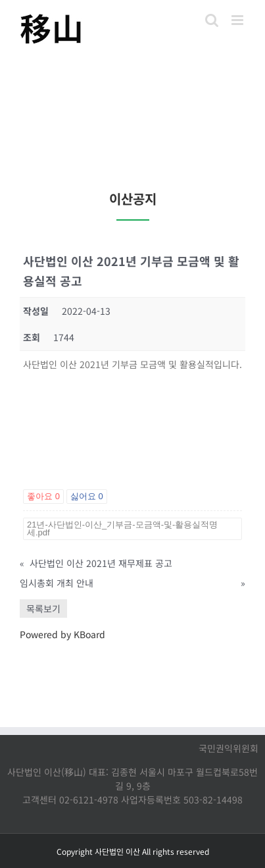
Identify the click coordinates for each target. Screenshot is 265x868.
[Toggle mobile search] (212, 20)
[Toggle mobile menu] (238, 20)
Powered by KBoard (62, 634)
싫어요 (87, 496)
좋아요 (43, 496)
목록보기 (43, 609)
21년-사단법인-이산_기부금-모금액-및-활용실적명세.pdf (122, 529)
